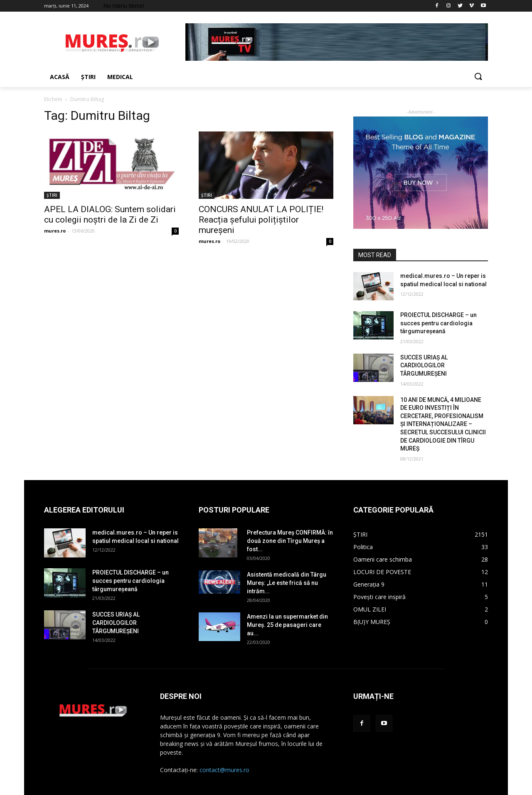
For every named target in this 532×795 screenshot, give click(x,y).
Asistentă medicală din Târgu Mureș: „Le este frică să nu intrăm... (287, 583)
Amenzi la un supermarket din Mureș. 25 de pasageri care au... (287, 625)
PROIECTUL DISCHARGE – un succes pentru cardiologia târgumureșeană (438, 323)
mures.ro (55, 231)
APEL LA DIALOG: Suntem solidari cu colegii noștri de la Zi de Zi (110, 214)
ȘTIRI (52, 195)
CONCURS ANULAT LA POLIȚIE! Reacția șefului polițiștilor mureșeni (261, 220)
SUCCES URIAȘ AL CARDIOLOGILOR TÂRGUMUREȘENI (424, 365)
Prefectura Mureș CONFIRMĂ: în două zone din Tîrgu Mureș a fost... (290, 541)
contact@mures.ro (224, 770)
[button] (478, 77)
